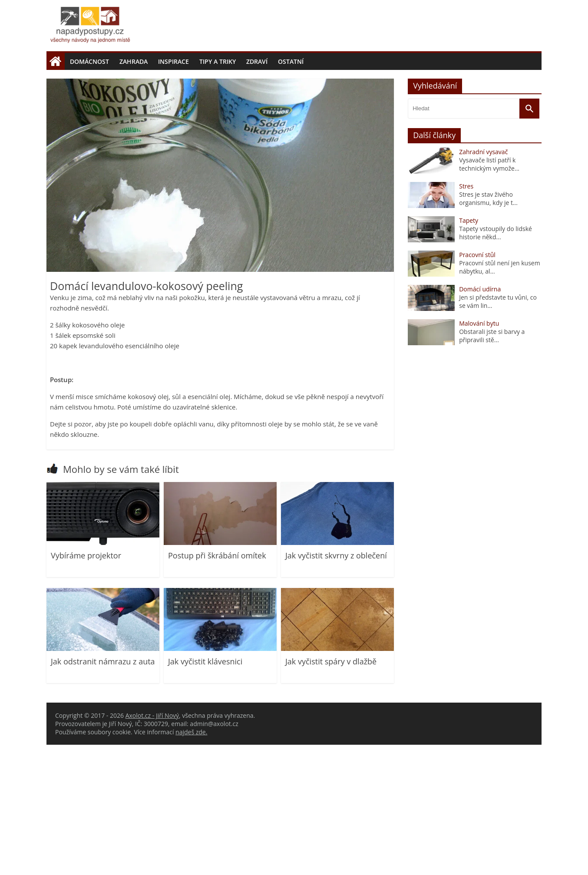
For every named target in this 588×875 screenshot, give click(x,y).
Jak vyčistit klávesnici (205, 792)
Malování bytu (479, 454)
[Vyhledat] (529, 239)
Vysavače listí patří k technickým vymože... (489, 294)
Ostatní (291, 61)
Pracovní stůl (477, 385)
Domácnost (89, 61)
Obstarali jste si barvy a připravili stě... (492, 466)
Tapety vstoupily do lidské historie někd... (496, 363)
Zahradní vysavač (483, 282)
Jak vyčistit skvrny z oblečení (336, 686)
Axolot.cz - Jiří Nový (152, 846)
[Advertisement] (294, 135)
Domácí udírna (480, 419)
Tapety (469, 351)
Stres (466, 316)
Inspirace (173, 61)
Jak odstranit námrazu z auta (103, 792)
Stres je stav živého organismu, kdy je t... (488, 329)
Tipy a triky (218, 61)
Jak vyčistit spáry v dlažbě (331, 792)
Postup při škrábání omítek (217, 686)
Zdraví (257, 61)
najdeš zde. (191, 862)
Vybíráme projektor (86, 686)
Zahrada (134, 61)
